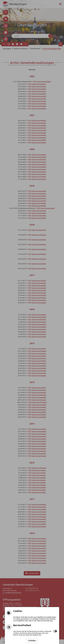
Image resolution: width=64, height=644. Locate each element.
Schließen (32, 641)
